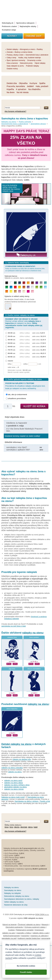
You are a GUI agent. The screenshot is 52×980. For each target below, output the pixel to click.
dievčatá (24, 827)
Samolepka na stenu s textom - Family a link (32, 801)
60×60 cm (12, 346)
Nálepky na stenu (9, 122)
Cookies (11, 930)
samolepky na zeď (9, 938)
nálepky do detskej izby (22, 759)
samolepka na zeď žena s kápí (14, 626)
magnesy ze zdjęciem (39, 936)
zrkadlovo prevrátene (17, 398)
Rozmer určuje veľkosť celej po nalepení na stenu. (24, 323)
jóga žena (12, 669)
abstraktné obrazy (38, 124)
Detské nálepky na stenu (17, 744)
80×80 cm (12, 353)
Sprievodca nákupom (25, 23)
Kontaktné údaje (9, 30)
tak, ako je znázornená (17, 394)
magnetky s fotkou (24, 933)
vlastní (10, 361)
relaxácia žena (12, 637)
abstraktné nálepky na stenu (15, 787)
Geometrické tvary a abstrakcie (15, 124)
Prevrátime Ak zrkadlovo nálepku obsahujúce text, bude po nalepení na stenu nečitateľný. (25, 386)
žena (7, 827)
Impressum (39, 930)
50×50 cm (12, 343)
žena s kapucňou (12, 709)
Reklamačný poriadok (25, 930)
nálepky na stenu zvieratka (12, 768)
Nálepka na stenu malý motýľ (13, 797)
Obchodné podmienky (14, 927)
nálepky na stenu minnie (14, 789)
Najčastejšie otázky (28, 26)
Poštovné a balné (9, 26)
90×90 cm (12, 357)
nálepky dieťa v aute (41, 933)
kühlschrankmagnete (12, 936)
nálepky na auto (9, 933)
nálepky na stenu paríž (13, 780)
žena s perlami (34, 637)
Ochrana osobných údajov (35, 927)
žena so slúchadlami (34, 669)
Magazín (45, 925)
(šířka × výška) (25, 333)
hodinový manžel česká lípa (29, 938)
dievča (17, 827)
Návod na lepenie (9, 925)
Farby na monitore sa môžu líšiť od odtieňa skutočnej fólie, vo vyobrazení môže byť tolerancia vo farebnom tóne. (25, 268)
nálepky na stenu (33, 633)
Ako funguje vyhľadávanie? (15, 111)
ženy (11, 827)
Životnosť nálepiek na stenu (29, 925)
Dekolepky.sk (8, 23)
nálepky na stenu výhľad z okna (17, 785)
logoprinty (25, 936)
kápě (35, 827)
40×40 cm (12, 340)
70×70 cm (12, 350)
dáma (30, 827)
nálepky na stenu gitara (13, 783)
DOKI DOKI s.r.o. (42, 914)
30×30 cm (12, 333)
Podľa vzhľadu (25, 122)
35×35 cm (12, 336)
